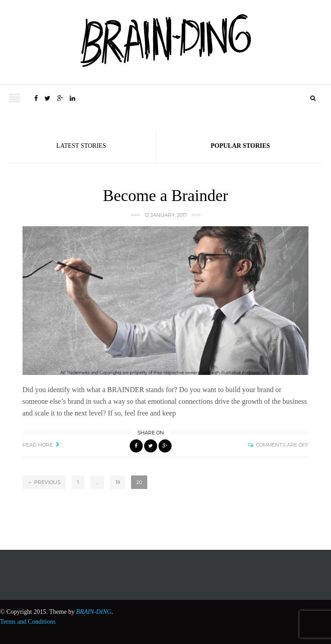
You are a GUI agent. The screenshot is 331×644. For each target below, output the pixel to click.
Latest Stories (81, 146)
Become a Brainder (166, 196)
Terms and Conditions (28, 622)
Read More (38, 445)
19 (118, 482)
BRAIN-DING (94, 612)
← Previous (44, 482)
